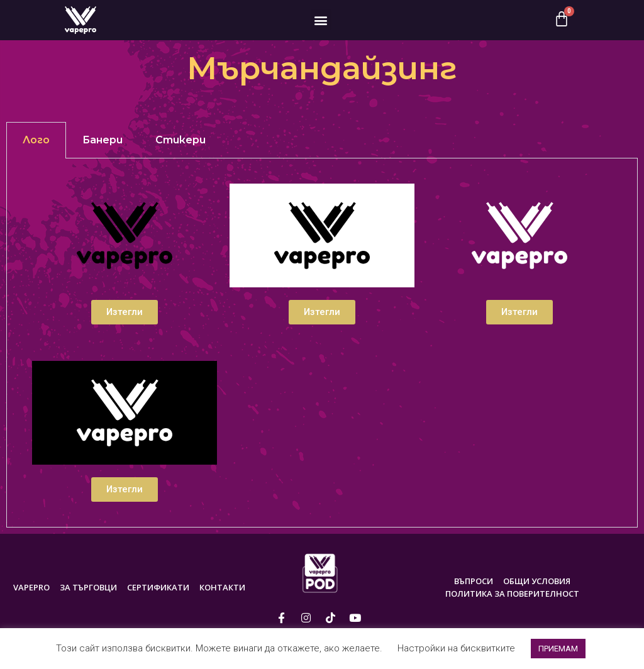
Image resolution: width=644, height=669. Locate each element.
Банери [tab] (103, 140)
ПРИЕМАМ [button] (558, 649)
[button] (321, 20)
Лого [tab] (36, 140)
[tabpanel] (322, 343)
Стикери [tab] (180, 140)
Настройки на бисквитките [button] (456, 648)
